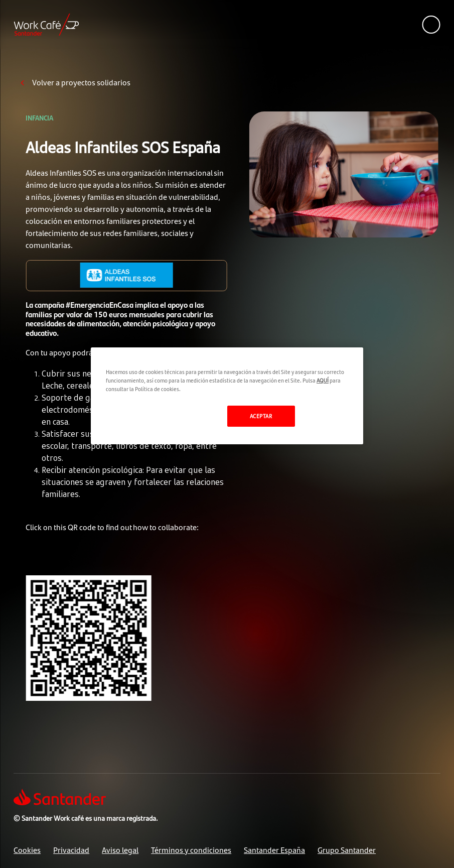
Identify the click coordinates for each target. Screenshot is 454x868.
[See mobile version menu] (431, 25)
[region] (227, 396)
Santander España (274, 850)
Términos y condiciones (191, 850)
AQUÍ (323, 380)
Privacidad (71, 850)
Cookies (27, 850)
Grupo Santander (347, 850)
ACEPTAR (261, 416)
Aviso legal (120, 850)
